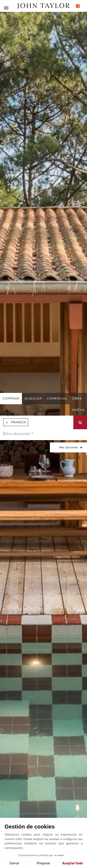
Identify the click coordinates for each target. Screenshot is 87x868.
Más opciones (68, 447)
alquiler (33, 398)
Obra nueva (78, 404)
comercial (57, 398)
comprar (11, 398)
